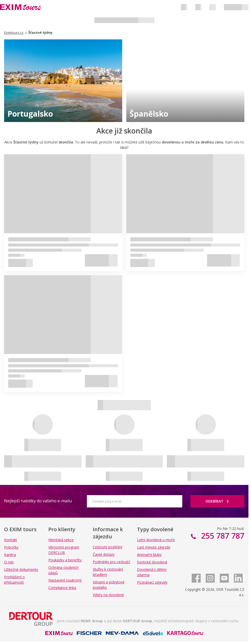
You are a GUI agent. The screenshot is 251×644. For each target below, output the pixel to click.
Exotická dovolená (152, 562)
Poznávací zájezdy (152, 582)
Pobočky (11, 547)
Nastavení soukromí (65, 580)
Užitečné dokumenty (21, 569)
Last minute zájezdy (154, 547)
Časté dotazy (104, 554)
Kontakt (11, 540)
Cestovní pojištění (107, 547)
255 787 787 (222, 536)
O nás (9, 562)
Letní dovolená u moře (156, 540)
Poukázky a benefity (65, 560)
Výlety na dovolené (108, 595)
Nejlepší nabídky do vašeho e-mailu (38, 501)
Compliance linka (62, 588)
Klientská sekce (61, 540)
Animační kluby (149, 555)
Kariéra (10, 555)
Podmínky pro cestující (111, 562)
